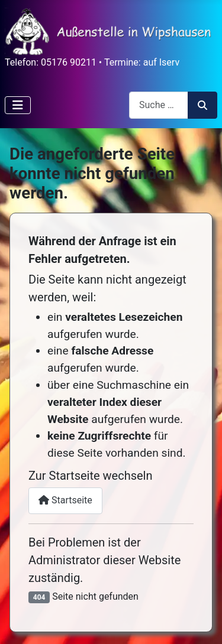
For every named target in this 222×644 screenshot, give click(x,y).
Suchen (202, 105)
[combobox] (159, 105)
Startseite (65, 500)
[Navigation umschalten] (18, 105)
